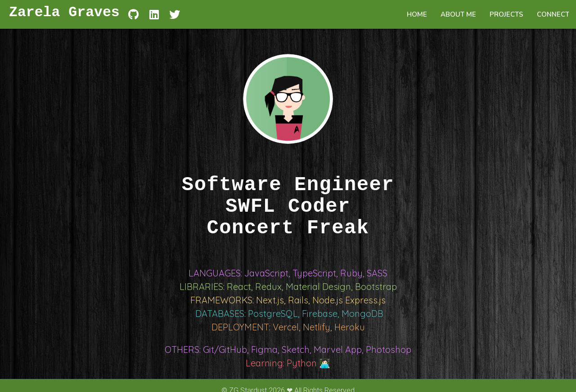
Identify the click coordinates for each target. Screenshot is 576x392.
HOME (417, 14)
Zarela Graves (64, 14)
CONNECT (553, 14)
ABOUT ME (458, 14)
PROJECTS (506, 14)
